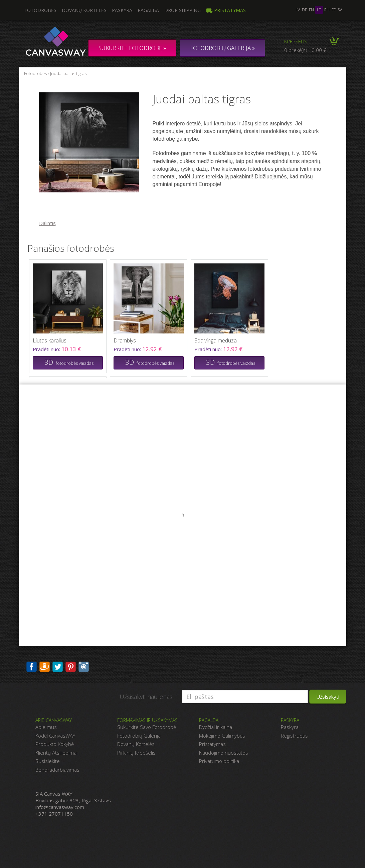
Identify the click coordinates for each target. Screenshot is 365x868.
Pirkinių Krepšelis (136, 753)
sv (340, 10)
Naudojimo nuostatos (224, 753)
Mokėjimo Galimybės (222, 736)
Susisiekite (48, 761)
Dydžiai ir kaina (216, 727)
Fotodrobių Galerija (139, 736)
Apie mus (46, 727)
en (311, 10)
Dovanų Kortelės (136, 744)
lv (298, 10)
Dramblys (125, 340)
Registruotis (294, 736)
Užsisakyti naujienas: (147, 697)
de (304, 10)
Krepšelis (296, 41)
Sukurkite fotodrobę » (132, 48)
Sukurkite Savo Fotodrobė (147, 727)
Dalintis (47, 223)
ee (334, 10)
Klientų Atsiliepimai (56, 753)
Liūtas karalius (50, 340)
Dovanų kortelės (84, 10)
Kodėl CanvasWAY (55, 736)
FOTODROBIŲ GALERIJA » (222, 48)
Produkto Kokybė (55, 744)
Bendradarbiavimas (57, 770)
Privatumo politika (219, 761)
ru (327, 10)
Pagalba (148, 10)
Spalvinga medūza (216, 340)
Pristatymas (226, 10)
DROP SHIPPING (182, 10)
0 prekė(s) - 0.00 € (305, 50)
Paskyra (122, 10)
